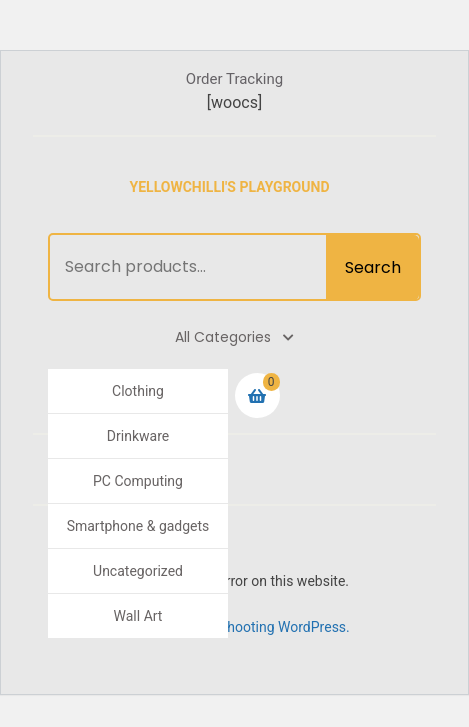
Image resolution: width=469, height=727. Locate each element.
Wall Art (138, 616)
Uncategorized (138, 571)
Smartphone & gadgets (138, 526)
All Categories (234, 337)
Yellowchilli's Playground (230, 187)
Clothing (138, 391)
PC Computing (138, 481)
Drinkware (138, 436)
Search (373, 267)
